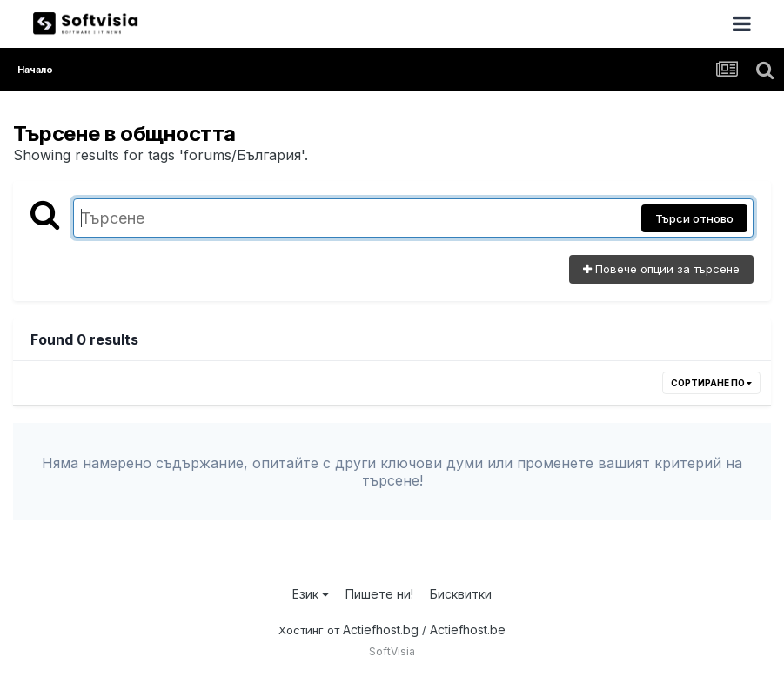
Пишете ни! (379, 594)
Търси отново (694, 218)
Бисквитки (461, 594)
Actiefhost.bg (381, 630)
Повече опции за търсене (661, 269)
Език (311, 594)
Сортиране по (711, 383)
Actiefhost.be (468, 630)
